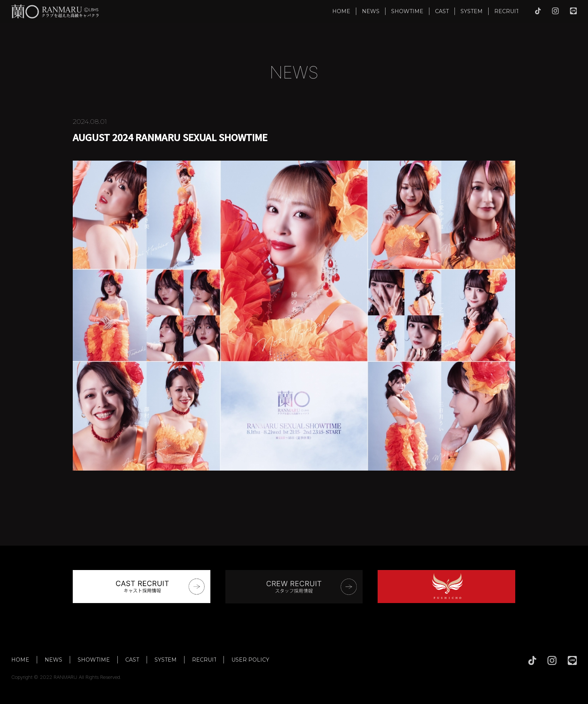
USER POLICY (250, 660)
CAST (442, 11)
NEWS (371, 11)
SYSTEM (472, 11)
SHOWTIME (407, 11)
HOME (341, 11)
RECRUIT (507, 11)
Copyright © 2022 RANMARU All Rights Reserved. (66, 677)
